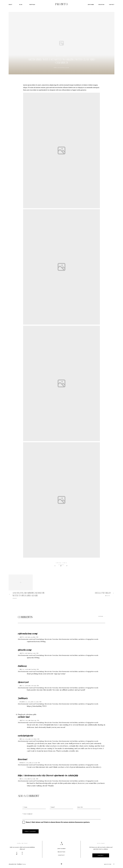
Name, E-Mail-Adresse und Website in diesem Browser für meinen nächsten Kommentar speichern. (58, 822)
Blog (21, 5)
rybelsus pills (31, 714)
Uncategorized (61, 68)
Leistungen (91, 5)
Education (101, 5)
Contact (112, 5)
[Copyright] (61, 864)
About (10, 5)
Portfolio (32, 5)
